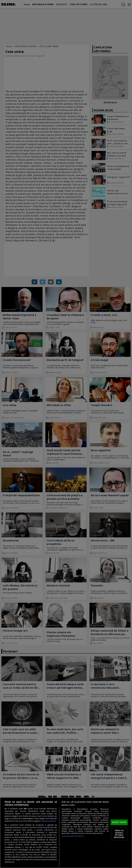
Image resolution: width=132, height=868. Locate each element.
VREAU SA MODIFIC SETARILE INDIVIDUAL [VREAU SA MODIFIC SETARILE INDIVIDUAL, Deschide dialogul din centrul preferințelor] (119, 834)
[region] (66, 833)
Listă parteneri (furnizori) (73, 836)
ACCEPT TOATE (119, 822)
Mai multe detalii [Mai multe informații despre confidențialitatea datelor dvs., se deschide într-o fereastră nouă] (49, 821)
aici (23, 847)
